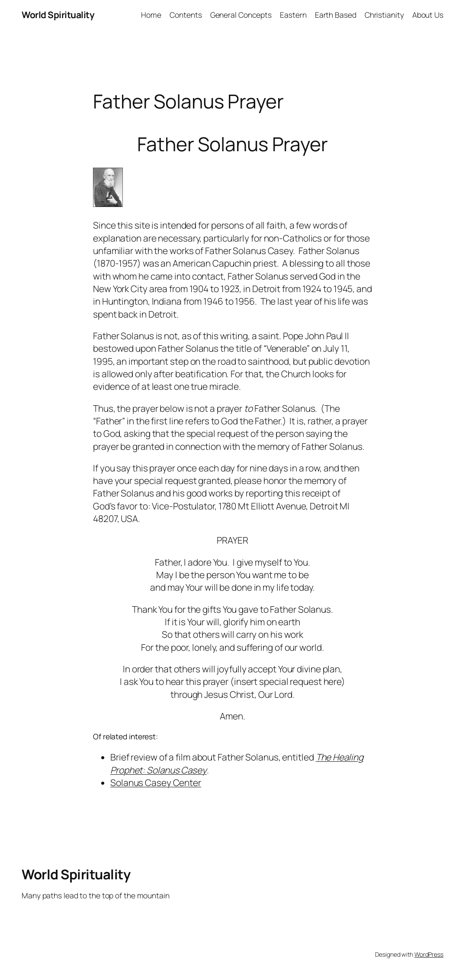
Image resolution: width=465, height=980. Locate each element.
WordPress (429, 954)
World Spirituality (58, 15)
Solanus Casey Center (156, 783)
